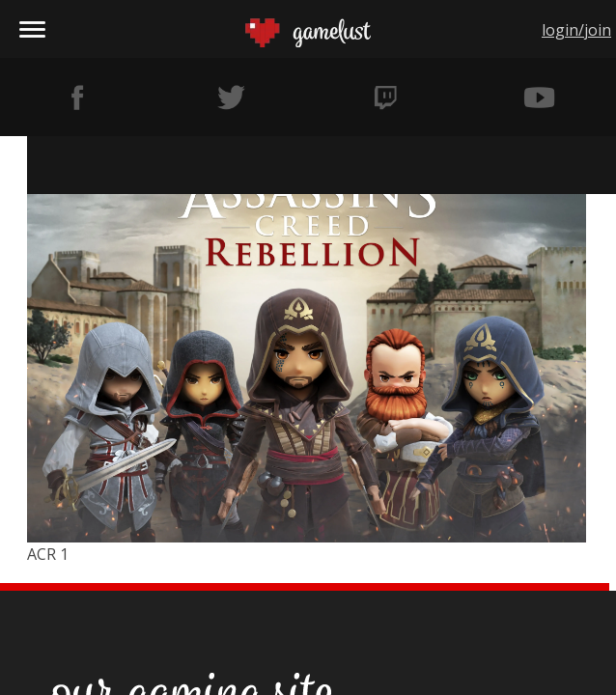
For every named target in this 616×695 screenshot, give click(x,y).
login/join (576, 30)
